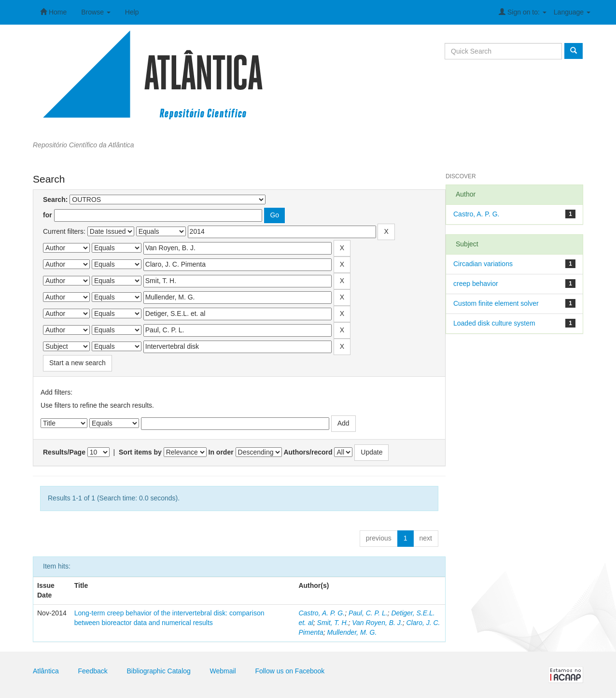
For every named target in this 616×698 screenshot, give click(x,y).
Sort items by (140, 452)
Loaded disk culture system (494, 323)
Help (132, 12)
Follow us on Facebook (290, 671)
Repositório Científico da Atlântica (84, 145)
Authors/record (308, 452)
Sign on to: (523, 12)
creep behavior (476, 284)
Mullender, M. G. (352, 632)
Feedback (92, 671)
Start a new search (77, 363)
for (48, 215)
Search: (55, 199)
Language (572, 12)
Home (53, 12)
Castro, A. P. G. (322, 613)
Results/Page (64, 452)
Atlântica (46, 671)
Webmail (223, 671)
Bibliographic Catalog (159, 671)
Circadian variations (483, 264)
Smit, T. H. (333, 623)
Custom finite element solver (496, 303)
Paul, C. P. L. (368, 613)
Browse (96, 12)
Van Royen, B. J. (377, 623)
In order (221, 452)
